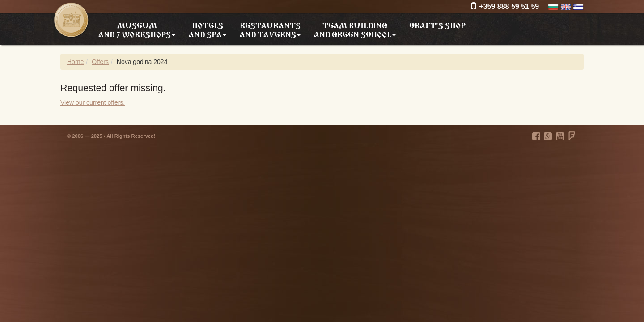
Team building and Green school (355, 30)
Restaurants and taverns (270, 30)
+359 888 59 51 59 (504, 6)
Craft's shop (437, 25)
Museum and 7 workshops (137, 30)
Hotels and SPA (208, 30)
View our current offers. (93, 102)
